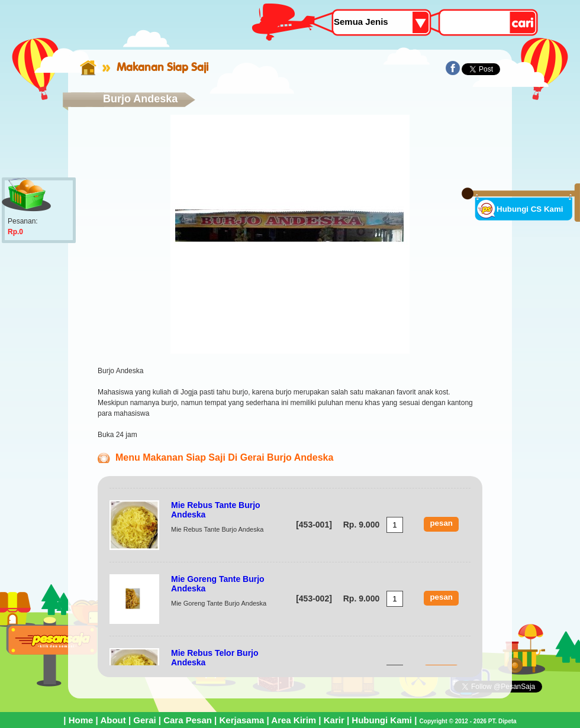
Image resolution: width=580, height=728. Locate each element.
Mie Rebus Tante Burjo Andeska (216, 510)
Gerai (144, 720)
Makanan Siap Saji (162, 67)
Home (81, 720)
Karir (334, 720)
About (113, 720)
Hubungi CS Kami (530, 209)
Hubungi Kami (382, 720)
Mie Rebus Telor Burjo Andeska (215, 658)
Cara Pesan (188, 720)
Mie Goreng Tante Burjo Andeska (218, 584)
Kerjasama (241, 720)
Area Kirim (294, 720)
